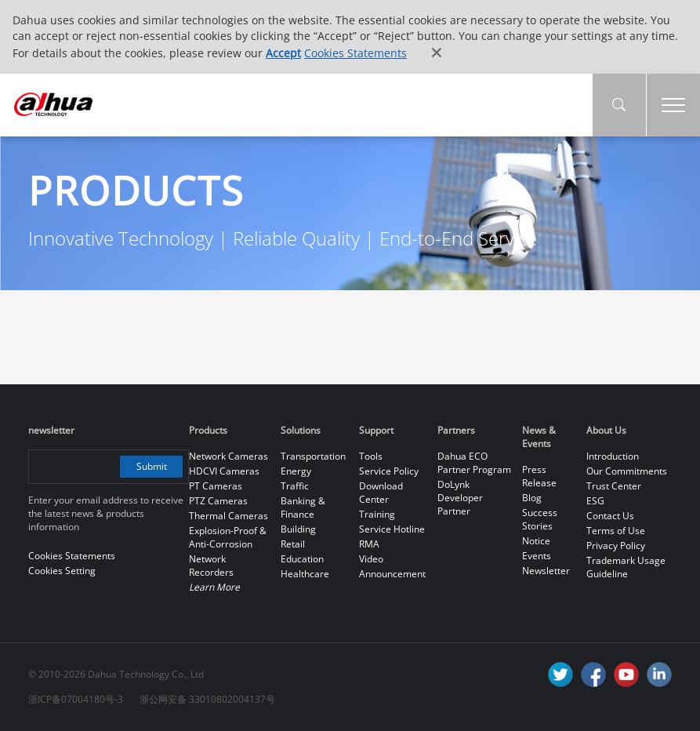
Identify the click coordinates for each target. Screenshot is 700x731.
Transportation (313, 456)
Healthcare (305, 574)
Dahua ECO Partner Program (474, 463)
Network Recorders (211, 566)
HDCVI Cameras (224, 471)
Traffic (295, 486)
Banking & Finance (303, 507)
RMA (369, 544)
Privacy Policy (616, 546)
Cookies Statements (355, 53)
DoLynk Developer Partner (460, 498)
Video (371, 559)
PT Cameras (216, 486)
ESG (595, 501)
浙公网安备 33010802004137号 (207, 699)
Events (537, 556)
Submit (152, 466)
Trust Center (614, 486)
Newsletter (546, 571)
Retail (293, 544)
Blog (532, 498)
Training (377, 514)
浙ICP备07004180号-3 (76, 699)
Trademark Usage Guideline (626, 567)
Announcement (392, 574)
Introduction (613, 456)
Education (302, 559)
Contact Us (610, 516)
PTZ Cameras (218, 501)
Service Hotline (392, 529)
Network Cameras (228, 456)
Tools (371, 456)
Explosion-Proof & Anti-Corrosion (228, 537)
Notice (536, 541)
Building (298, 529)
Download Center (381, 493)
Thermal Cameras (228, 516)
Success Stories (540, 519)
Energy (296, 471)
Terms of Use (616, 531)
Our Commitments (627, 471)
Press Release (539, 476)
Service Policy (389, 471)
